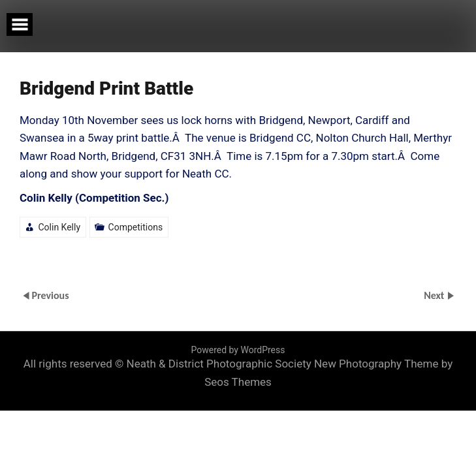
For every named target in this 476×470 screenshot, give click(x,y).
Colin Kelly (59, 227)
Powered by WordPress (238, 350)
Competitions (136, 227)
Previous (50, 295)
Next (435, 295)
